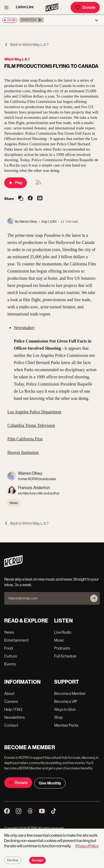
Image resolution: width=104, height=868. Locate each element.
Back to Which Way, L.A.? (26, 45)
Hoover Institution (23, 452)
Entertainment (16, 640)
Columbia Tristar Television (31, 425)
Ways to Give (65, 709)
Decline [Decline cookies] (13, 860)
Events (10, 664)
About (9, 693)
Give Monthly (50, 783)
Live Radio (63, 632)
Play (16, 183)
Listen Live (25, 7)
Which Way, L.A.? (17, 59)
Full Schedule (65, 656)
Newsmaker (24, 328)
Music (59, 640)
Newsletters (14, 717)
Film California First (25, 439)
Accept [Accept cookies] (37, 860)
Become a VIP (66, 701)
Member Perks (66, 725)
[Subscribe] (94, 598)
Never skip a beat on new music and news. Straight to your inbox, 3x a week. (51, 582)
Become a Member (70, 693)
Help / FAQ (13, 709)
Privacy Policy (87, 846)
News (14, 503)
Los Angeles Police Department (34, 412)
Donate (85, 7)
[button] (32, 20)
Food (8, 648)
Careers (11, 701)
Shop (59, 717)
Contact (11, 725)
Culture (11, 656)
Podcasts (62, 648)
